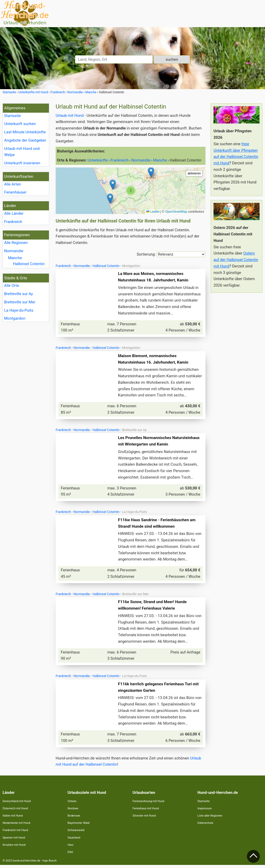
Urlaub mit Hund (70, 116)
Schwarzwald (76, 833)
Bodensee (74, 819)
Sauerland (74, 841)
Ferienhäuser (15, 192)
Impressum (205, 812)
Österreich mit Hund (15, 812)
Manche (15, 258)
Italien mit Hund (13, 819)
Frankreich (13, 222)
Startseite (13, 116)
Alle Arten (13, 184)
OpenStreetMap (176, 212)
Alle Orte (12, 286)
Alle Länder (14, 213)
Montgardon (15, 318)
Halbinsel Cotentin (29, 264)
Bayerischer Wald (78, 826)
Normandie (14, 251)
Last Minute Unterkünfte (25, 132)
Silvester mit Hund (144, 819)
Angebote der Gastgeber (25, 140)
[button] (110, 199)
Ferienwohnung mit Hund (148, 804)
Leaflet (153, 212)
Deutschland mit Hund (17, 804)
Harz (71, 848)
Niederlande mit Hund (16, 826)
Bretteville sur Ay (19, 294)
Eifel (70, 855)
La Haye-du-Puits (19, 310)
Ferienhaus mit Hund (146, 812)
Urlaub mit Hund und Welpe (22, 152)
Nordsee (73, 812)
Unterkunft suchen (20, 124)
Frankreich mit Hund (15, 833)
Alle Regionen (16, 243)
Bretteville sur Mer (20, 302)
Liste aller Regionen (210, 819)
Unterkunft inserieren (22, 163)
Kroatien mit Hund (14, 848)
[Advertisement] (237, 374)
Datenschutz (205, 826)
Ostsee (72, 804)
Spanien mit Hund (14, 841)
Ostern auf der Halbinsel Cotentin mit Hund (236, 260)
